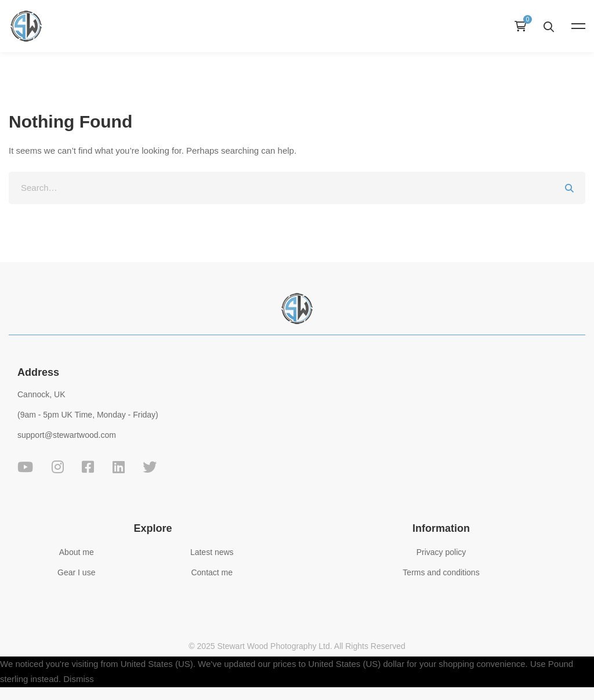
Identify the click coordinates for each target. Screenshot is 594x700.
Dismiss (79, 679)
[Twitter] (150, 467)
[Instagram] (58, 467)
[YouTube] (25, 467)
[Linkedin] (119, 467)
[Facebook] (88, 467)
